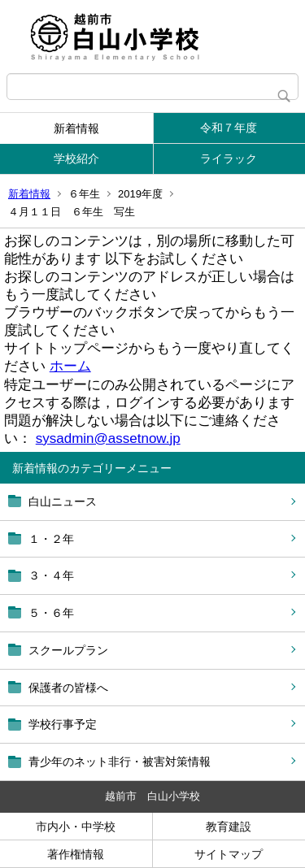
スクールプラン (68, 650)
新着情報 (76, 128)
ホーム (70, 366)
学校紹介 (76, 158)
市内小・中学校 (76, 827)
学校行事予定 (63, 724)
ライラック (229, 158)
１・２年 (51, 539)
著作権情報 (76, 854)
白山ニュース (63, 501)
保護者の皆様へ (68, 688)
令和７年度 (229, 128)
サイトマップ (229, 854)
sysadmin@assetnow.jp (108, 438)
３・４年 (51, 575)
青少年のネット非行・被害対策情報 (120, 762)
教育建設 (229, 827)
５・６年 (51, 613)
